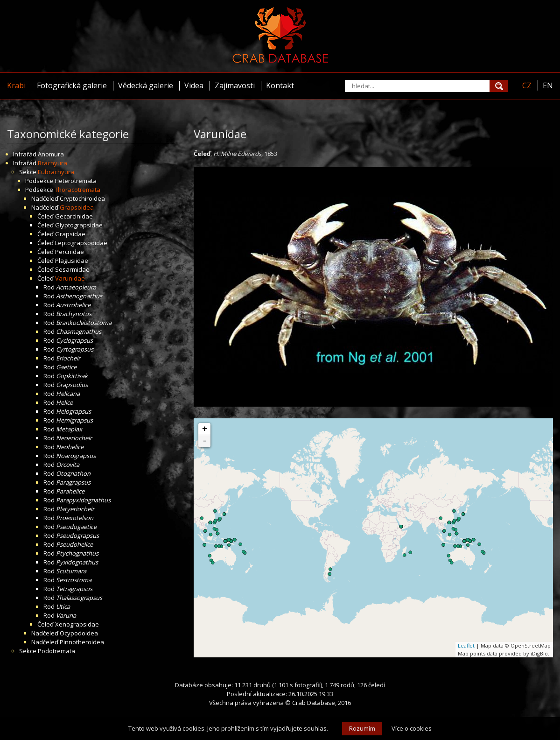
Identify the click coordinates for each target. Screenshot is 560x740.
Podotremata (56, 651)
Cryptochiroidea (82, 198)
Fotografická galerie (72, 85)
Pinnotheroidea (82, 642)
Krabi (16, 85)
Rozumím (362, 728)
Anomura (51, 154)
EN (548, 85)
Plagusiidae (72, 261)
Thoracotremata (77, 190)
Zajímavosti (235, 85)
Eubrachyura (56, 172)
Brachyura (52, 163)
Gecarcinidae (74, 216)
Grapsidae (70, 234)
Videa (194, 85)
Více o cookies (412, 728)
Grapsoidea (77, 207)
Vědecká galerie (146, 85)
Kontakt (280, 85)
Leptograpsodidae (81, 243)
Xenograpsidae (77, 624)
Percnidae (70, 252)
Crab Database (314, 703)
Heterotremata (76, 181)
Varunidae (70, 278)
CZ (527, 85)
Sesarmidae (72, 269)
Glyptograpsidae (79, 225)
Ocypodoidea (79, 633)
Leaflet (466, 645)
